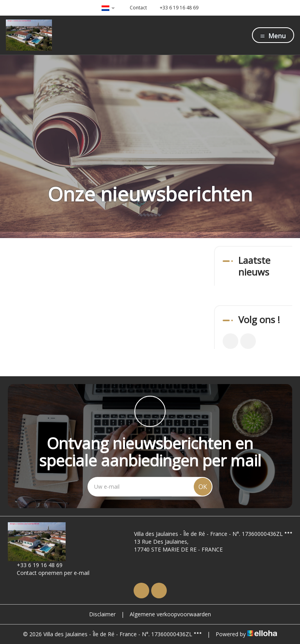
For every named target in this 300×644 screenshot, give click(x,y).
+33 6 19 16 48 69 (35, 565)
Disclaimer (102, 614)
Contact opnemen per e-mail (49, 573)
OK (203, 487)
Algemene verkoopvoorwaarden (170, 614)
